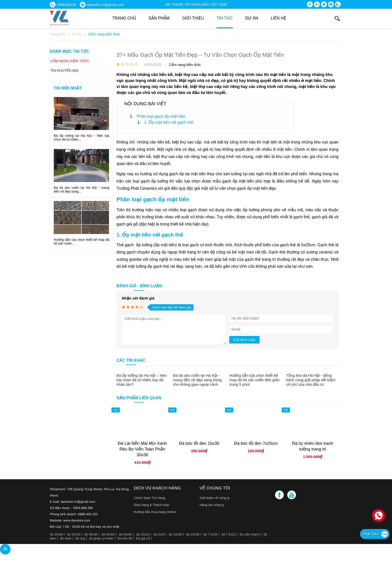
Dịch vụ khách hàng (157, 488)
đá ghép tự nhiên (101, 538)
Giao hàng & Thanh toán (151, 505)
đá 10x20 (175, 534)
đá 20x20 (143, 534)
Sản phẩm (159, 18)
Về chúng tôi (215, 488)
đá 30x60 (56, 534)
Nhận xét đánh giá (138, 298)
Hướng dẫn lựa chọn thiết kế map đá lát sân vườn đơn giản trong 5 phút (255, 380)
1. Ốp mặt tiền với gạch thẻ (169, 122)
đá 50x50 (108, 534)
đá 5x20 (159, 534)
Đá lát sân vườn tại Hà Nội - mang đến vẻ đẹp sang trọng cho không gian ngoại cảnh (197, 380)
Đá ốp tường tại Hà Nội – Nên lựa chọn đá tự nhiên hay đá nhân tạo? (141, 380)
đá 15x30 (193, 534)
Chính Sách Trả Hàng (149, 498)
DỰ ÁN (252, 18)
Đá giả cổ (143, 538)
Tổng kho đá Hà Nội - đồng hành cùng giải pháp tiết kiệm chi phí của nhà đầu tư (311, 380)
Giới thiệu (193, 18)
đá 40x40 (91, 534)
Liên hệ (278, 18)
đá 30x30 (74, 534)
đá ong (80, 538)
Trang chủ (124, 18)
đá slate (66, 538)
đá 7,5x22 (229, 534)
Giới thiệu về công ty (214, 498)
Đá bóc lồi (125, 538)
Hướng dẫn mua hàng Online (155, 512)
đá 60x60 (125, 534)
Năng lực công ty (212, 505)
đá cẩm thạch (249, 534)
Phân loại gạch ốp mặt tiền (161, 116)
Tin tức (225, 18)
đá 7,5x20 (210, 534)
